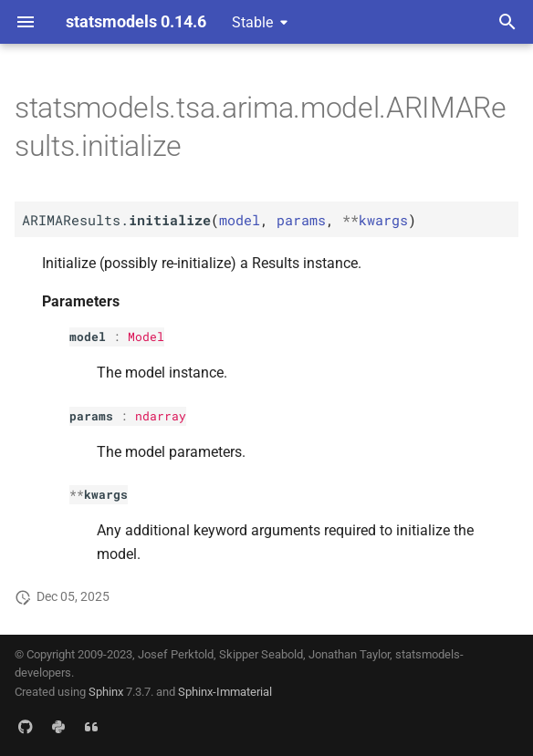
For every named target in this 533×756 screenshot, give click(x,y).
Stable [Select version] (252, 22)
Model (146, 337)
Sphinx (106, 692)
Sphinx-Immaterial (225, 692)
